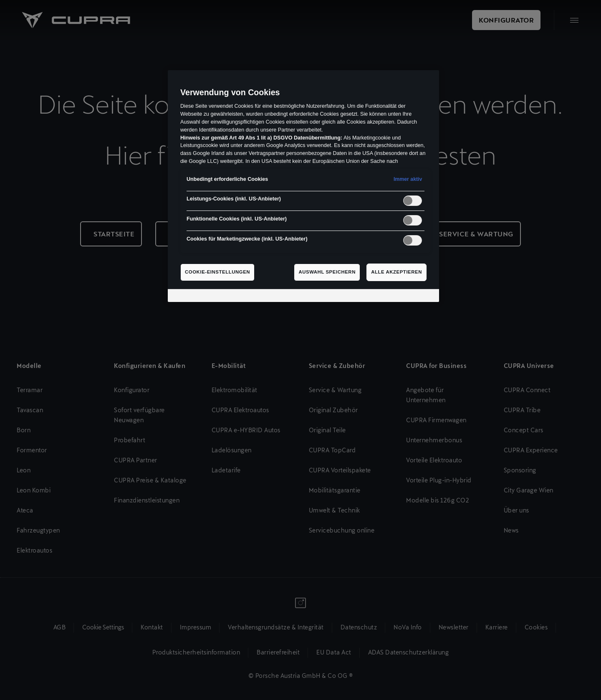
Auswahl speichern (327, 272)
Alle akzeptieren (396, 272)
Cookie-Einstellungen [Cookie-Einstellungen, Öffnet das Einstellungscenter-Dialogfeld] (217, 272)
